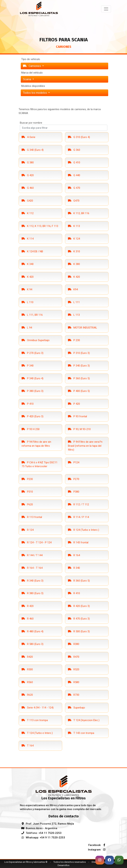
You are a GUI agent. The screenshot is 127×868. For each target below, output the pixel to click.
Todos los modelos (35, 93)
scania (27, 79)
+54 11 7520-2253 (50, 833)
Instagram (98, 850)
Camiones (32, 66)
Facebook (98, 845)
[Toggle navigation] (106, 9)
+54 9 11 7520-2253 (52, 838)
